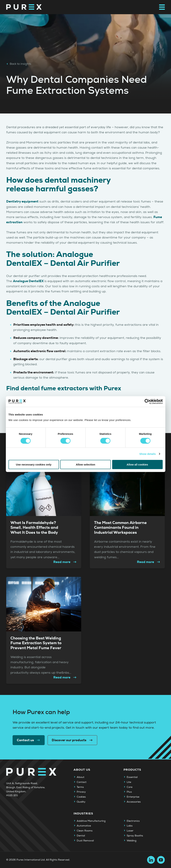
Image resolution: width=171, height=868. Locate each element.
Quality (81, 802)
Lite (129, 782)
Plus (129, 792)
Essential (132, 777)
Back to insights (19, 64)
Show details (148, 454)
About (81, 777)
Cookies (81, 797)
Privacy (81, 792)
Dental (81, 836)
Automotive (84, 826)
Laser (130, 831)
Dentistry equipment (22, 201)
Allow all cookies (137, 464)
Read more (65, 562)
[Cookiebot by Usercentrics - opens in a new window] (147, 401)
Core (130, 787)
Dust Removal (85, 841)
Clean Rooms (85, 831)
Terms (80, 787)
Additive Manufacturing (91, 821)
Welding (132, 841)
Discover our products (72, 740)
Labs (130, 826)
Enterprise (133, 797)
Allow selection (85, 464)
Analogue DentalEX (29, 281)
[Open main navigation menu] (162, 7)
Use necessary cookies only (34, 464)
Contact (82, 782)
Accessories (134, 802)
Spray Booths (135, 836)
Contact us (29, 740)
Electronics (133, 821)
